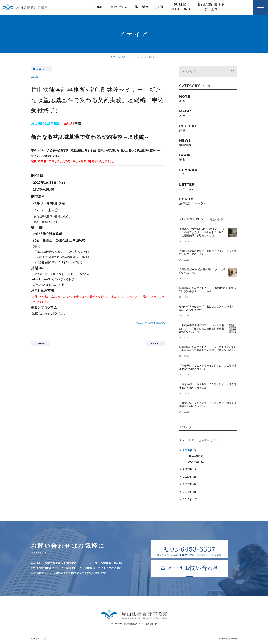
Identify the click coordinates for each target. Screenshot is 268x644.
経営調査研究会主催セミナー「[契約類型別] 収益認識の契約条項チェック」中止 (208, 290)
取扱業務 (142, 7)
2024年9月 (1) (196, 456)
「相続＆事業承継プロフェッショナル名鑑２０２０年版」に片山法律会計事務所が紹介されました (202, 329)
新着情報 (121, 57)
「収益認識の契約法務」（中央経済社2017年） (62, 252)
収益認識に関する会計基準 (211, 7)
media (40, 69)
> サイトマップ (38, 639)
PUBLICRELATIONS (180, 7)
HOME (98, 7)
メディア (131, 57)
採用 (160, 7)
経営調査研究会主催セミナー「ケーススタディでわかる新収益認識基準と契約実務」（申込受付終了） (208, 349)
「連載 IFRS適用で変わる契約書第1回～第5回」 (63, 257)
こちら (44, 313)
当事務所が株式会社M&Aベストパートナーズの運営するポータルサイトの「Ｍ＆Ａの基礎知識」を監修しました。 (202, 232)
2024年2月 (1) (196, 462)
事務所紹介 (119, 7)
